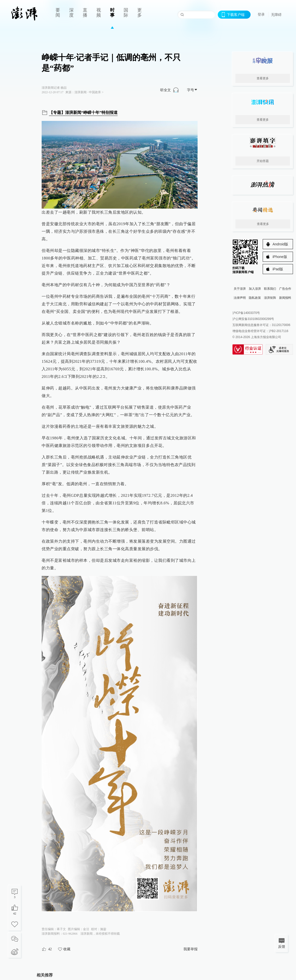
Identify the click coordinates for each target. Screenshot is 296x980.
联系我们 (270, 289)
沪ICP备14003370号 (246, 313)
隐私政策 (255, 298)
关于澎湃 (240, 289)
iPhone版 (280, 257)
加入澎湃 (255, 289)
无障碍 (276, 15)
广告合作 (285, 289)
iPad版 (278, 269)
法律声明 (240, 298)
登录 (261, 14)
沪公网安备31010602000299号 (253, 319)
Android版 (280, 244)
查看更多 (263, 78)
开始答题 (263, 161)
